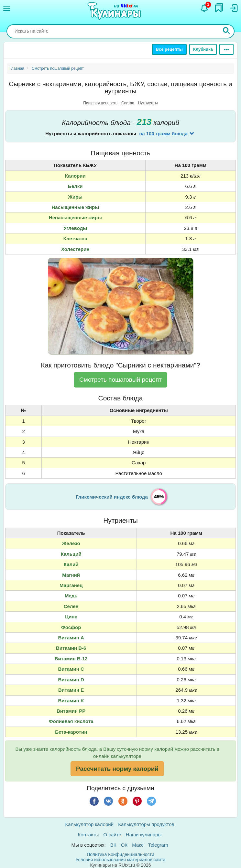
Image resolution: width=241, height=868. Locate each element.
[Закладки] (219, 8)
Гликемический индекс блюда (112, 497)
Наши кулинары (144, 835)
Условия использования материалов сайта (121, 860)
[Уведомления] (204, 8)
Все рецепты (169, 49)
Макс (138, 845)
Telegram (158, 845)
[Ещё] (226, 49)
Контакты (88, 835)
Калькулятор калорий (90, 824)
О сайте (112, 835)
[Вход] (234, 8)
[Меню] (7, 9)
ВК (113, 845)
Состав (128, 103)
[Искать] (226, 31)
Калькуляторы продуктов (146, 824)
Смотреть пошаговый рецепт (120, 380)
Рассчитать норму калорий (117, 769)
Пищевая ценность (100, 103)
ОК (124, 845)
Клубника (203, 49)
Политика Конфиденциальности (120, 854)
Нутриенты (148, 103)
